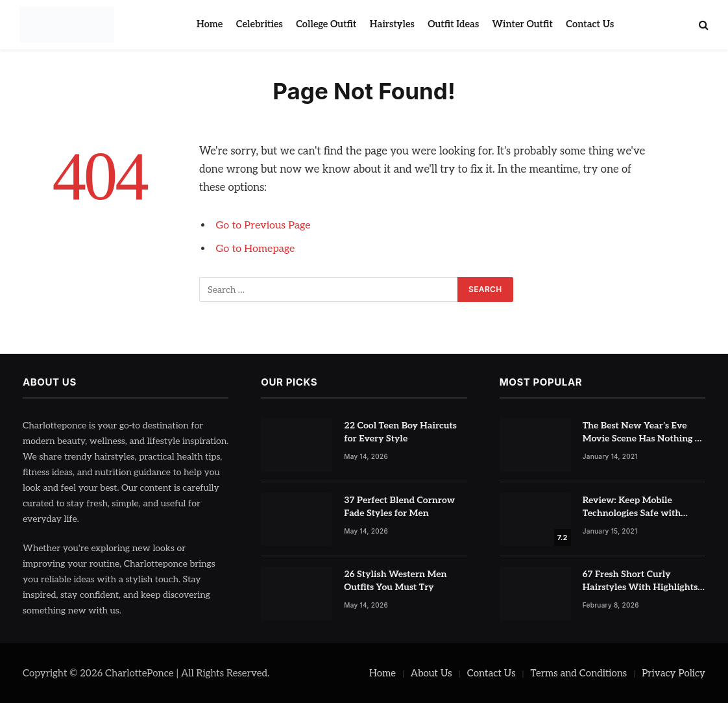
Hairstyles (392, 24)
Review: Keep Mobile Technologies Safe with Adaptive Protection (632, 507)
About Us (431, 673)
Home (210, 24)
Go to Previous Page (265, 225)
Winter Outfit (523, 24)
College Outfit (326, 24)
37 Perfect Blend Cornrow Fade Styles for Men (399, 507)
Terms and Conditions (579, 673)
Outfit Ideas (453, 24)
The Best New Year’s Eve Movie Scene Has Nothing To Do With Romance (644, 433)
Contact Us (590, 24)
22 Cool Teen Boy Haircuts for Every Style (400, 432)
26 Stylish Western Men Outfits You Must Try (395, 581)
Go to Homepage (257, 249)
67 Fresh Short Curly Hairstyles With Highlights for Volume (640, 581)
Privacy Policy (673, 673)
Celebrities (260, 24)
